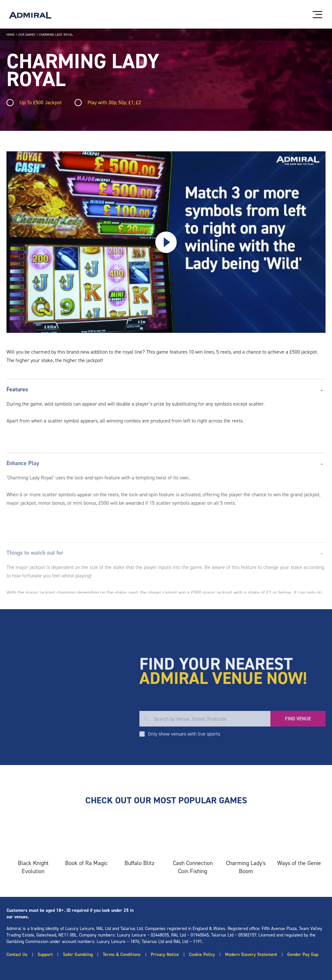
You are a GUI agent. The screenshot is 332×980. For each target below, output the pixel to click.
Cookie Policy (202, 955)
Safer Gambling (78, 955)
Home (11, 35)
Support (45, 955)
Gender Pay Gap (303, 955)
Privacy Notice (165, 955)
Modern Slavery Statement (251, 955)
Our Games (27, 35)
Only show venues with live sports (184, 779)
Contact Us (17, 955)
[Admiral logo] (30, 15)
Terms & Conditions (122, 955)
